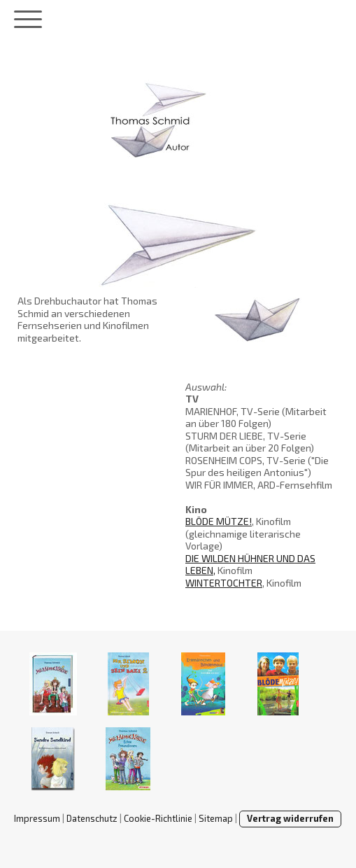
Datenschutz (92, 818)
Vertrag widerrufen (290, 818)
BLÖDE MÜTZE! (219, 521)
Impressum (37, 818)
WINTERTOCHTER (224, 583)
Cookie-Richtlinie (158, 818)
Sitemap (216, 818)
